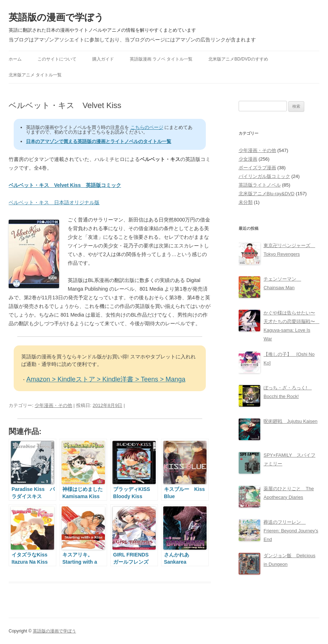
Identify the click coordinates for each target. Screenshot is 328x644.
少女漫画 (248, 159)
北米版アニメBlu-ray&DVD (267, 194)
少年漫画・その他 (53, 405)
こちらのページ (147, 127)
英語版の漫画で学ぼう (56, 17)
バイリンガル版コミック (264, 176)
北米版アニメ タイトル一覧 (35, 75)
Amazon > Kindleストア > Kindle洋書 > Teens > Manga (106, 379)
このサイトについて (57, 59)
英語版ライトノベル (260, 185)
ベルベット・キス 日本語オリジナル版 (54, 202)
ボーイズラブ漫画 (257, 168)
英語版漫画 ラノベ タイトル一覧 (161, 59)
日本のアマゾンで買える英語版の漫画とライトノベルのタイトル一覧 (99, 141)
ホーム (15, 59)
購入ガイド (103, 59)
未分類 (246, 202)
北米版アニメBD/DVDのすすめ (238, 59)
